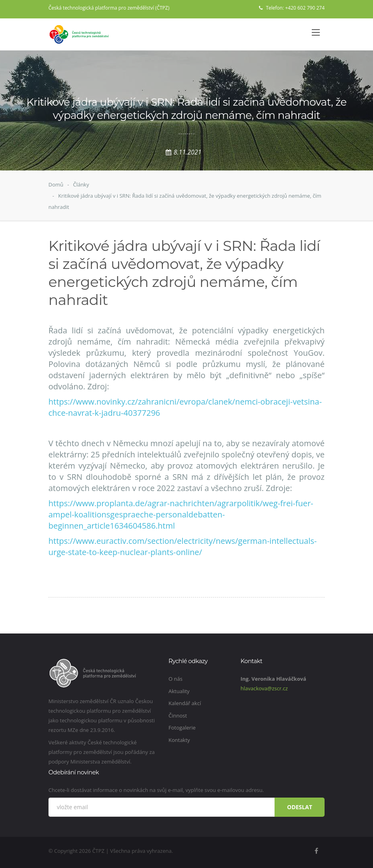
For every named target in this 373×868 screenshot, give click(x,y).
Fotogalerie (182, 728)
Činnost (178, 716)
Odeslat (300, 807)
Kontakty (179, 740)
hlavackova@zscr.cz (264, 688)
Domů (56, 184)
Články (81, 184)
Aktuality (179, 691)
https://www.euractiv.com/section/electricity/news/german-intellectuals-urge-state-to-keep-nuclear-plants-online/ (182, 546)
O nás (175, 679)
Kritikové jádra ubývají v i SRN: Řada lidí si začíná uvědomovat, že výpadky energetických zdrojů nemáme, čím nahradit (185, 201)
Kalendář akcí (185, 703)
